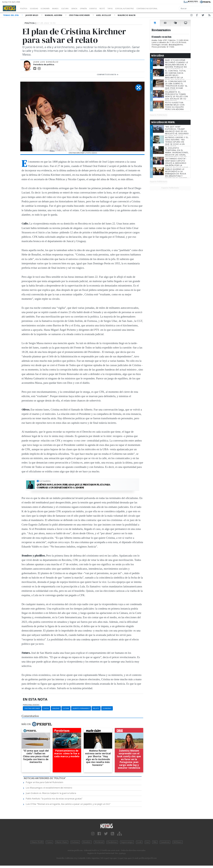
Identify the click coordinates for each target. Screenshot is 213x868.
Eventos (106, 8)
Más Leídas (158, 56)
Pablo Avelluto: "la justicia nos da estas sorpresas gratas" (54, 799)
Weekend (99, 842)
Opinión (94, 8)
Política (25, 8)
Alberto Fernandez (81, 708)
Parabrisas (112, 842)
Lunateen (165, 842)
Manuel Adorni (54, 15)
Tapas (125, 8)
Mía (155, 842)
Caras (49, 842)
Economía (50, 8)
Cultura (72, 8)
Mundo (61, 8)
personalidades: (31, 705)
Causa (46, 708)
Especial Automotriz (142, 8)
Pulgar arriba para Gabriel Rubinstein (44, 782)
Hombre (87, 842)
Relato (96, 708)
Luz (147, 842)
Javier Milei (32, 15)
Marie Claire (62, 842)
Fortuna (75, 842)
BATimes (177, 842)
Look (139, 842)
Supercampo (127, 842)
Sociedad (37, 8)
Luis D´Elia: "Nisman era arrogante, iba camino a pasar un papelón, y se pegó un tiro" (68, 804)
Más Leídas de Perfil (163, 122)
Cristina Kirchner (80, 15)
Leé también (45, 481)
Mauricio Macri (127, 15)
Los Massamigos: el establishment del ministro (49, 788)
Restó (116, 8)
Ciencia (83, 8)
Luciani (66, 708)
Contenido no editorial (170, 8)
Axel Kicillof (104, 15)
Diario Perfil (37, 842)
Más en (37, 724)
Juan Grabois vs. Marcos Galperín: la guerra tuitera (51, 793)
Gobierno (107, 708)
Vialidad (56, 708)
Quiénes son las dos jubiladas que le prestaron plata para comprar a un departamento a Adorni (74, 486)
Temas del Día (11, 15)
